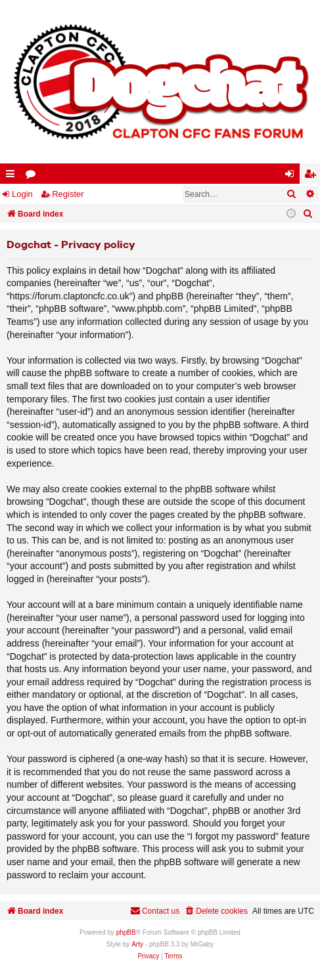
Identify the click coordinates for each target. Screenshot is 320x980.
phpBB (126, 932)
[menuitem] (308, 214)
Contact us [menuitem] (155, 911)
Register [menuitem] (313, 176)
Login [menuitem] (292, 176)
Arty (137, 944)
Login (22, 194)
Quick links (13, 176)
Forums (33, 176)
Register (68, 194)
